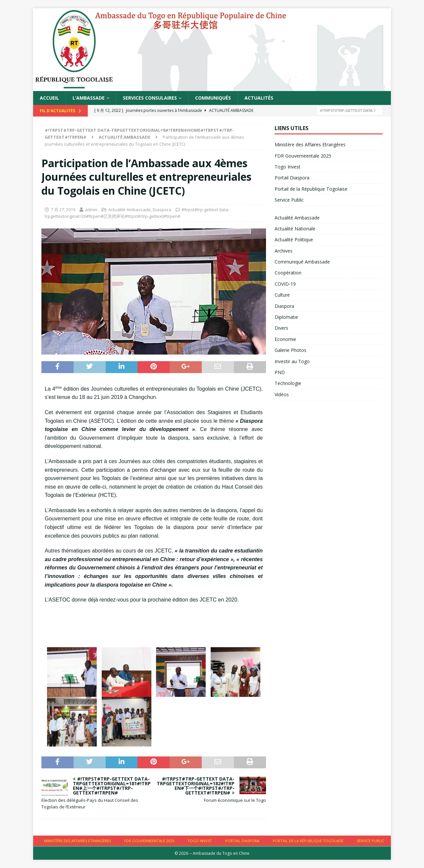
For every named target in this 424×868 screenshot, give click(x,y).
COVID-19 (285, 284)
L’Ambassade (89, 98)
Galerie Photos (291, 350)
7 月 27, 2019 (63, 210)
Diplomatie (286, 317)
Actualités (259, 98)
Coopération (288, 273)
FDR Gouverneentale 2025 (303, 156)
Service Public (289, 200)
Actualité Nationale (295, 229)
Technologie (288, 383)
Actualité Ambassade (130, 210)
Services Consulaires (150, 98)
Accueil (49, 98)
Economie (285, 339)
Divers (281, 328)
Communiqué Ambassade (302, 262)
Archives (284, 251)
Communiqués (213, 98)
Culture (282, 295)
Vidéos (282, 394)
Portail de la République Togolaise (311, 189)
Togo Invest (288, 167)
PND (280, 372)
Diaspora (162, 210)
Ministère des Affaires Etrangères (310, 145)
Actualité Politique (294, 240)
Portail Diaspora (292, 178)
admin (91, 210)
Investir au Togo (292, 361)
